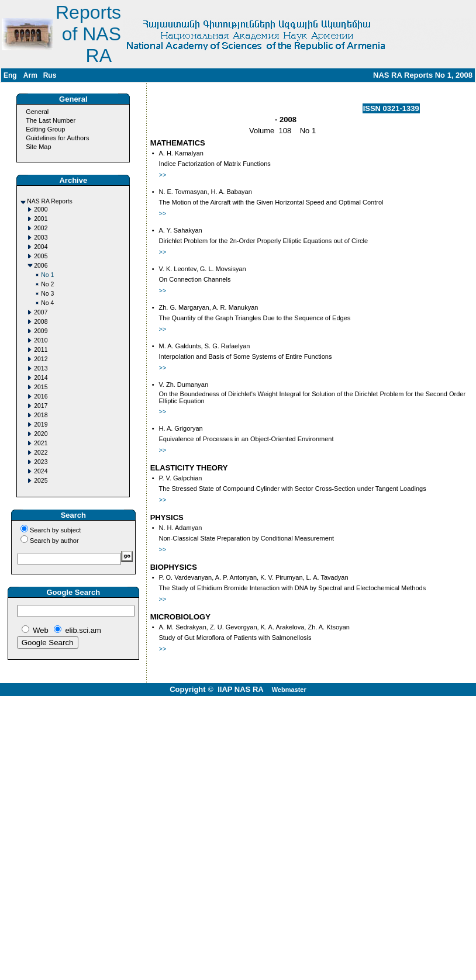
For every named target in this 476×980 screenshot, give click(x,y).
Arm (30, 75)
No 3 (47, 294)
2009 (41, 331)
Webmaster (289, 690)
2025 (41, 481)
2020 (41, 434)
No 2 (47, 284)
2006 (41, 266)
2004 (41, 247)
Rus (50, 75)
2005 (41, 256)
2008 (41, 322)
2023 (41, 462)
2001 (41, 219)
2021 (41, 443)
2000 (41, 209)
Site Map (38, 147)
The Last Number (51, 120)
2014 (41, 378)
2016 (41, 396)
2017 (41, 406)
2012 (41, 359)
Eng (10, 75)
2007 (41, 312)
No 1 (47, 275)
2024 (41, 471)
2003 (41, 238)
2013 (41, 368)
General (37, 112)
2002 (41, 228)
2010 (41, 340)
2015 (41, 387)
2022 (41, 453)
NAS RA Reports (49, 201)
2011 (41, 350)
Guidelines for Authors (57, 138)
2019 (41, 425)
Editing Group (45, 129)
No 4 (47, 303)
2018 (41, 415)
